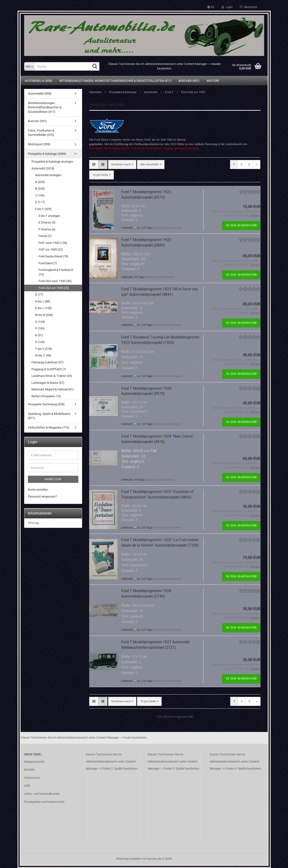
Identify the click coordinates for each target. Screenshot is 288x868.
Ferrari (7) (45, 236)
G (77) (39, 295)
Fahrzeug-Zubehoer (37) (48, 362)
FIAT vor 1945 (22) (51, 249)
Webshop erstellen (129, 859)
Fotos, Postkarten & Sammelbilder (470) (41, 133)
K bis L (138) (43, 308)
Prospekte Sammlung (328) (46, 404)
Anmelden (53, 479)
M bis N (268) (44, 315)
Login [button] (227, 7)
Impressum (32, 778)
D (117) (40, 202)
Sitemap (33, 523)
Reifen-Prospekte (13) (46, 396)
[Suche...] (29, 66)
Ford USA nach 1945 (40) (55, 281)
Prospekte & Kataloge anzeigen (52, 162)
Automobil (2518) (43, 168)
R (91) (39, 335)
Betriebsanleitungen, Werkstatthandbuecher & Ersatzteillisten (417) (115, 81)
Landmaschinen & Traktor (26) (52, 376)
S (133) (40, 342)
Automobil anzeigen (48, 175)
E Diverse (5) (47, 222)
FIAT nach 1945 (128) (53, 243)
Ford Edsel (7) (48, 263)
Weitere (213, 81)
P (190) (40, 328)
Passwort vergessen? (42, 496)
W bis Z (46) (43, 355)
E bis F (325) (43, 209)
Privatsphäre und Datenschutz (44, 802)
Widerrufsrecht (34, 762)
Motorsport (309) (39, 144)
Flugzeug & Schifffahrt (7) (49, 369)
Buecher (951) (189, 81)
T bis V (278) (44, 349)
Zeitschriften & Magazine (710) (49, 427)
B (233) (40, 189)
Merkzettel (248, 7)
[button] (211, 7)
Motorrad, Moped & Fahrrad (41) (53, 389)
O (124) (40, 322)
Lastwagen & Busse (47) (48, 383)
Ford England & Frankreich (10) (56, 272)
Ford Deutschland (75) (53, 256)
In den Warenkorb (241, 225)
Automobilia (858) (38, 81)
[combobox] (122, 165)
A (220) (40, 182)
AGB (27, 786)
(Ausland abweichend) (167, 228)
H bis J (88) (43, 301)
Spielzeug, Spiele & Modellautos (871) (49, 416)
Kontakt (29, 770)
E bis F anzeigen (49, 216)
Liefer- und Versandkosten (42, 794)
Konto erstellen (38, 490)
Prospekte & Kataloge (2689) (47, 154)
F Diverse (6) (47, 229)
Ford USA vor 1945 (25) (54, 288)
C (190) (40, 195)
